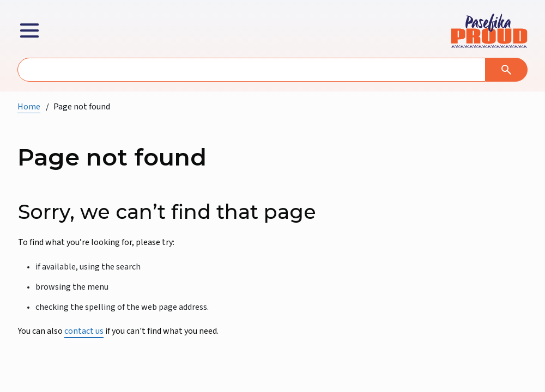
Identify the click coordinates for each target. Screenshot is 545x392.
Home (29, 107)
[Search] (507, 70)
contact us (84, 331)
